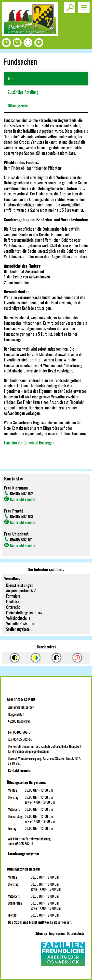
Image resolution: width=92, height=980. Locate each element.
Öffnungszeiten (19, 106)
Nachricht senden (23, 499)
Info (11, 79)
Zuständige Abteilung (23, 92)
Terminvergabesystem (23, 854)
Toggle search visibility (71, 6)
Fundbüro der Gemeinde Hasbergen (29, 443)
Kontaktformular (20, 770)
